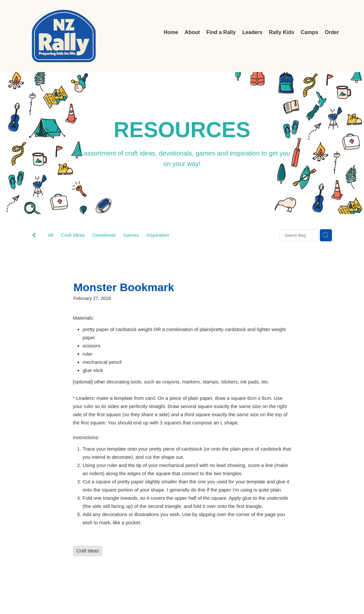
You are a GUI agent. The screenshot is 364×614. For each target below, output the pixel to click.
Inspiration (158, 235)
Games (131, 235)
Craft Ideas (73, 235)
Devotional (104, 235)
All (51, 235)
